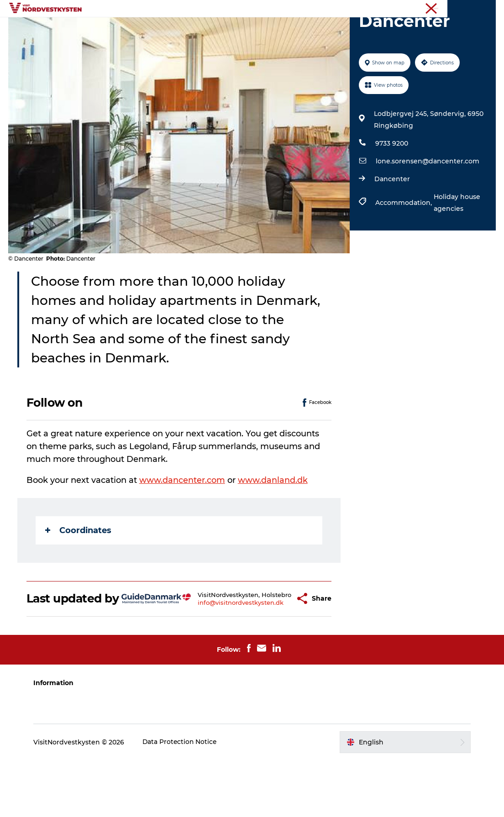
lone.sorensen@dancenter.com (427, 204)
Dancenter (392, 222)
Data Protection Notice (184, 799)
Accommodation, (404, 246)
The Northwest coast (467, 9)
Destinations (135, 29)
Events (233, 29)
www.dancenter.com (183, 524)
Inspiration (189, 29)
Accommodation (288, 29)
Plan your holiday (361, 29)
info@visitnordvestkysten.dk (222, 656)
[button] (273, 649)
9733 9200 (391, 187)
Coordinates (79, 574)
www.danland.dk (274, 524)
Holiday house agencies (457, 246)
